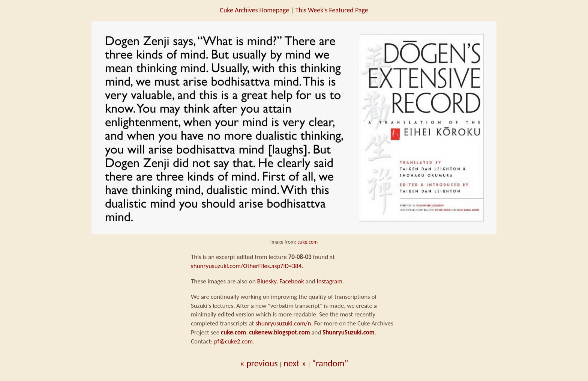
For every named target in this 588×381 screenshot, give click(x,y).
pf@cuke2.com (233, 341)
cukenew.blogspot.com (279, 332)
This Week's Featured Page (331, 10)
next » (295, 363)
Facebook (292, 281)
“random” (330, 363)
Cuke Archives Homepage (254, 10)
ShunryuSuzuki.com (349, 332)
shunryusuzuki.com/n (283, 323)
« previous (259, 363)
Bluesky (266, 281)
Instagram (329, 281)
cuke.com (307, 242)
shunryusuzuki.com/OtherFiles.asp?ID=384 (246, 266)
